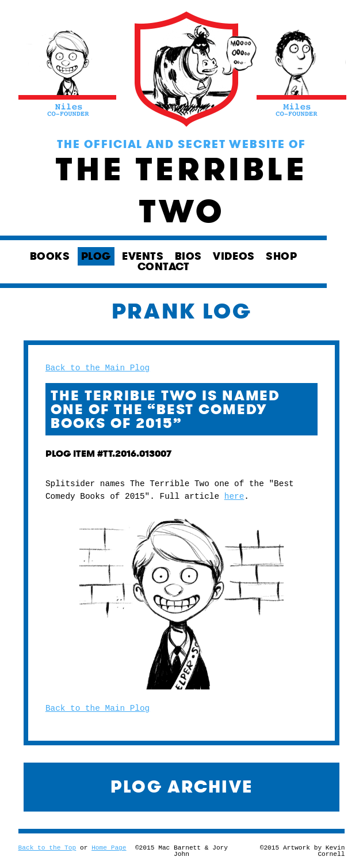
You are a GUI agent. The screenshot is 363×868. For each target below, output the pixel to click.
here (234, 496)
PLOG (96, 256)
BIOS (188, 256)
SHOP (281, 256)
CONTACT (164, 267)
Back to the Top (47, 848)
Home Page (109, 848)
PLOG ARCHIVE (182, 787)
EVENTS (143, 256)
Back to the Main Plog (98, 368)
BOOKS (50, 256)
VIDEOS (234, 256)
